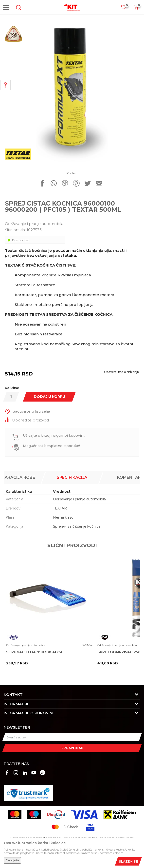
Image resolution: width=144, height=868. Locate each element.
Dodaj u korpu (49, 397)
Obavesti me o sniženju (122, 372)
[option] (72, 93)
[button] (18, 8)
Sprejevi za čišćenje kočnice (77, 526)
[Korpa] (136, 9)
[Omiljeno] (126, 8)
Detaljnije (12, 860)
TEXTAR (60, 508)
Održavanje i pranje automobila (34, 224)
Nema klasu (63, 517)
